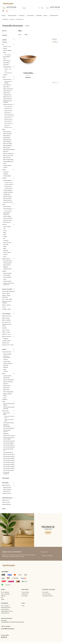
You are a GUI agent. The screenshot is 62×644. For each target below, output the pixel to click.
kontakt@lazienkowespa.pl (8, 629)
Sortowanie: (54, 39)
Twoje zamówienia (25, 592)
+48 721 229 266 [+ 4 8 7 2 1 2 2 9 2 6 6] (11, 7)
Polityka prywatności (5, 613)
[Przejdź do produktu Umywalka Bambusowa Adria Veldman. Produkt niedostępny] (28, 59)
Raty (2, 598)
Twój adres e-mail (44, 552)
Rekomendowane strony (6, 608)
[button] (42, 8)
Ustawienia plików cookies (6, 611)
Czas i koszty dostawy (46, 594)
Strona (54, 83)
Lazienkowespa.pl (5, 19)
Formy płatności (45, 592)
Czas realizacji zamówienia (48, 596)
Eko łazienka (12, 19)
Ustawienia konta (25, 594)
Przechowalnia (25, 596)
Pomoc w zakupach (5, 606)
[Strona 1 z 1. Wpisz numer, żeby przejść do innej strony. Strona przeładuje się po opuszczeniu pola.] (56, 83)
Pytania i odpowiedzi (5, 594)
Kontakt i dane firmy (5, 609)
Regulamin (3, 596)
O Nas (23, 606)
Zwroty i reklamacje (5, 592)
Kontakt (3, 599)
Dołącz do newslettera (47, 556)
